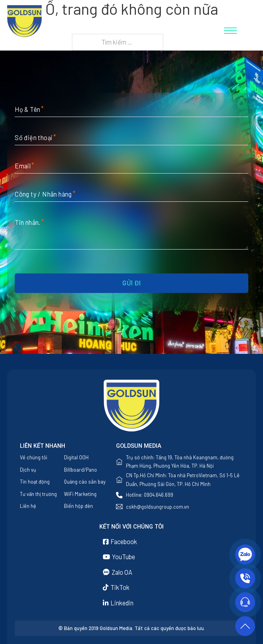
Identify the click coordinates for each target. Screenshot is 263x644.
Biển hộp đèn (78, 506)
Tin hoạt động (35, 482)
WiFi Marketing (80, 494)
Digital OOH (76, 457)
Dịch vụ (28, 470)
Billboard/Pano (80, 470)
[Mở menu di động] (230, 31)
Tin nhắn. (28, 222)
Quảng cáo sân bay (85, 482)
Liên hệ (28, 506)
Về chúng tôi (34, 457)
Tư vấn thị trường (38, 494)
